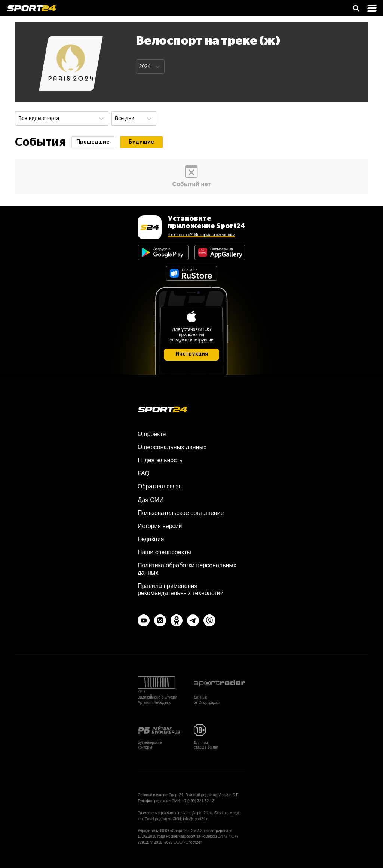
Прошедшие (93, 142)
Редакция (151, 539)
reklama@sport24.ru (195, 813)
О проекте (152, 434)
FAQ (144, 473)
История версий (160, 526)
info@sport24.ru (196, 819)
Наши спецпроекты (164, 552)
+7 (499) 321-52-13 (198, 801)
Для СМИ (151, 500)
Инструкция (192, 354)
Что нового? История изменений (201, 235)
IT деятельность (160, 460)
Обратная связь (160, 486)
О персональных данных (172, 447)
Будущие (141, 142)
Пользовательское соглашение (181, 513)
